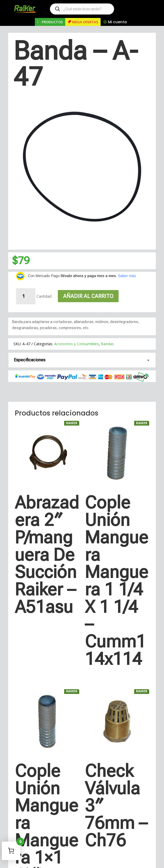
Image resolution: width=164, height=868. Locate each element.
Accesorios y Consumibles (76, 344)
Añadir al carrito (88, 296)
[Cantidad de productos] (26, 296)
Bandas (107, 344)
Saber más (127, 276)
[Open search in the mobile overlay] (82, 9)
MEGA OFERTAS (85, 22)
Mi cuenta (117, 22)
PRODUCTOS (52, 22)
